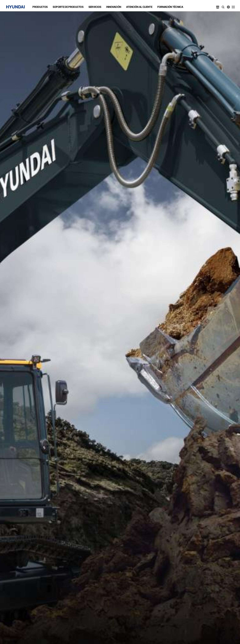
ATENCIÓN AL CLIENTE (139, 7)
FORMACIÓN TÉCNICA (170, 7)
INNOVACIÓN (114, 7)
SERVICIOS (95, 7)
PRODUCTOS (40, 7)
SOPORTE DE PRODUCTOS (68, 7)
